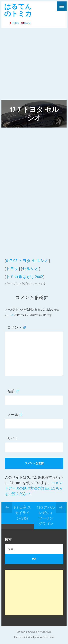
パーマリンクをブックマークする (25, 283)
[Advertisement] (34, 64)
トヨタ (12, 269)
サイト (13, 438)
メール (15, 415)
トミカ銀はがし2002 (24, 277)
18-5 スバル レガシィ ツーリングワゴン (46, 515)
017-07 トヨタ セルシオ (27, 261)
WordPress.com (45, 637)
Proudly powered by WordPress (34, 632)
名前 (13, 391)
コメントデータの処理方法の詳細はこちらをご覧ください (34, 488)
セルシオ (30, 269)
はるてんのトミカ (18, 10)
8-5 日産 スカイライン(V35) (22, 513)
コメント (17, 327)
